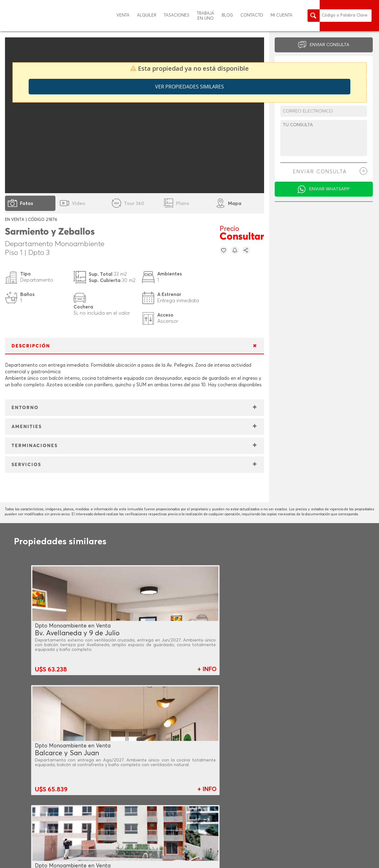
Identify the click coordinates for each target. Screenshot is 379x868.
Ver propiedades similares (189, 87)
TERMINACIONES (35, 446)
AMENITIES (27, 427)
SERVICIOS (26, 465)
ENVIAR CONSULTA (330, 45)
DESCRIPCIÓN (31, 346)
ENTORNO (25, 408)
